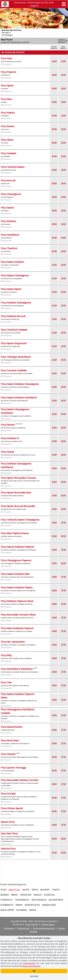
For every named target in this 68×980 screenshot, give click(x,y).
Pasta (35, 890)
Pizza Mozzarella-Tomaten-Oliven (18, 615)
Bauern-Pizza (8, 822)
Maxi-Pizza (14, 890)
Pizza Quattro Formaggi (13, 768)
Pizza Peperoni (9, 72)
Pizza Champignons (11, 194)
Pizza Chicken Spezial (12, 808)
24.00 (63, 61)
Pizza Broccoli (8, 180)
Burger (5, 895)
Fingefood (26, 895)
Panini (19, 905)
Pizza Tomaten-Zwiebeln (14, 370)
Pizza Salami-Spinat (11, 289)
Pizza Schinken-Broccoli (13, 316)
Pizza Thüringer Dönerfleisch (16, 357)
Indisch (38, 895)
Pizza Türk (6, 682)
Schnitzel (49, 895)
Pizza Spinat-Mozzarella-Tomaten (18, 478)
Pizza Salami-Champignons (15, 275)
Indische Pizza (8, 849)
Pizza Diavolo (8, 425)
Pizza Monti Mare (10, 740)
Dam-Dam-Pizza (9, 833)
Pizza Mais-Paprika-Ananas (15, 533)
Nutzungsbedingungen (44, 928)
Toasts (56, 890)
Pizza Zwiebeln (9, 153)
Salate (26, 890)
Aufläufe (45, 890)
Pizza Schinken (8, 221)
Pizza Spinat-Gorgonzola (14, 343)
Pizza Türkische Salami (13, 167)
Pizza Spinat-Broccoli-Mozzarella (18, 506)
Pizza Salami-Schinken (12, 262)
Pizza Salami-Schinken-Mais (15, 574)
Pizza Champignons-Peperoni (16, 560)
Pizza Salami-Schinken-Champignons (20, 384)
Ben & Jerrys (7, 910)
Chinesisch (7, 900)
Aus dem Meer (56, 900)
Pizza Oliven (7, 140)
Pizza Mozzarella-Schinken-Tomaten (20, 780)
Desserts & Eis (32, 905)
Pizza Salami (7, 208)
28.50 (63, 839)
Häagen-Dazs (49, 905)
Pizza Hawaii (7, 452)
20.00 (54, 75)
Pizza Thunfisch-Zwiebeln (14, 330)
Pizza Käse (6, 58)
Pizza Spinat (7, 85)
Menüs (33, 910)
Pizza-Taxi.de (32, 924)
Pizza (3, 890)
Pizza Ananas (8, 126)
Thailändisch (22, 900)
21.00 (54, 265)
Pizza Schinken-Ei (10, 438)
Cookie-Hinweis (29, 963)
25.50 (63, 265)
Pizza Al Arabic (8, 794)
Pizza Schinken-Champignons (16, 303)
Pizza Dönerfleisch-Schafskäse (17, 669)
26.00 (54, 730)
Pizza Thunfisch (9, 248)
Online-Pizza (48, 924)
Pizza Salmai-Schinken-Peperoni (17, 547)
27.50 (63, 730)
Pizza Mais (6, 99)
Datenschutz (24, 928)
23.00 (54, 387)
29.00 (63, 853)
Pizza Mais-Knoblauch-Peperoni (17, 628)
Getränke (22, 910)
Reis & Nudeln (39, 900)
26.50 (63, 387)
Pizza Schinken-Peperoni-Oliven (17, 601)
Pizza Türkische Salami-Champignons (20, 520)
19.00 (54, 61)
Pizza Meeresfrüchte (12, 727)
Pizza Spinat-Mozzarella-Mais (16, 492)
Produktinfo (6, 64)
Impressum (9, 928)
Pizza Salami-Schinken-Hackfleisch (19, 398)
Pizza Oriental (8, 754)
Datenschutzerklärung (31, 966)
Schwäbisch (7, 905)
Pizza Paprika (8, 113)
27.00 (63, 523)
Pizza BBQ (6, 655)
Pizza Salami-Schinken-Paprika (17, 587)
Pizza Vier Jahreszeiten (13, 642)
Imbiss (14, 895)
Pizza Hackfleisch (10, 235)
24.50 (63, 75)
